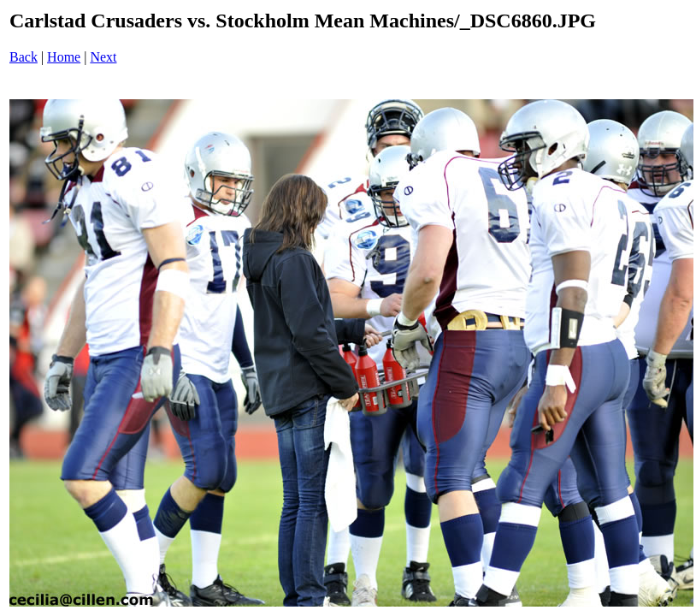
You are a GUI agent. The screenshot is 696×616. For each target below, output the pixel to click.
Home (64, 57)
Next (103, 57)
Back (24, 57)
